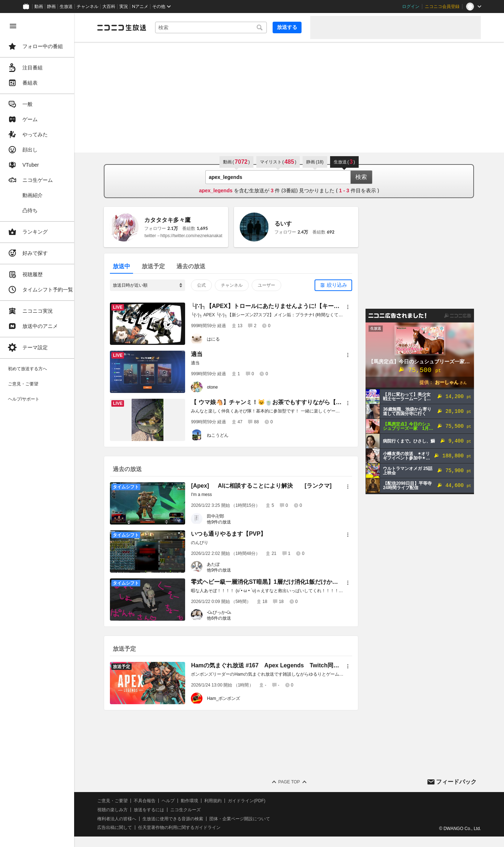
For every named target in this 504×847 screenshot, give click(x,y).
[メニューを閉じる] (13, 26)
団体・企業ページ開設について (247, 819)
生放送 (66, 7)
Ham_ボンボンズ (227, 698)
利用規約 (220, 801)
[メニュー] (351, 307)
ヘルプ (175, 801)
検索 (365, 177)
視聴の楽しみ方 (119, 810)
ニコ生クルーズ (192, 810)
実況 (124, 7)
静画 (51, 7)
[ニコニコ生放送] (129, 27)
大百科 (109, 7)
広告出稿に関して (121, 827)
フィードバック (456, 782)
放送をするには (156, 810)
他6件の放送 (223, 618)
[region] (40, 430)
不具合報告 (151, 801)
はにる (217, 339)
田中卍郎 (219, 516)
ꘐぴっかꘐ (223, 612)
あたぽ (217, 564)
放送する (287, 27)
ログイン (411, 7)
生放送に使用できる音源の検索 (180, 819)
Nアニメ (140, 7)
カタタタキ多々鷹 (171, 220)
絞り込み (341, 285)
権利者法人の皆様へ (124, 819)
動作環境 (196, 801)
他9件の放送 (223, 522)
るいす (287, 224)
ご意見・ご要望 (119, 801)
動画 (39, 7)
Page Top (292, 782)
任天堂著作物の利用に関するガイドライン (186, 827)
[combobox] (214, 27)
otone (216, 387)
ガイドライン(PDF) (253, 801)
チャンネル (87, 7)
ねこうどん (221, 435)
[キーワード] (214, 27)
